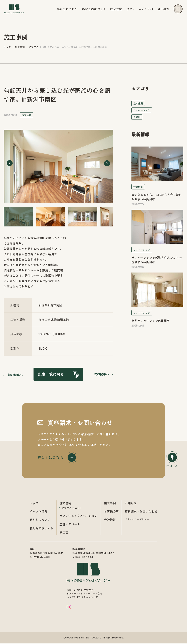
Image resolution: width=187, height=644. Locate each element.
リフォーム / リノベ (140, 9)
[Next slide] (107, 163)
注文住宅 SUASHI (71, 509)
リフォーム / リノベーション (79, 517)
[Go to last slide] (10, 163)
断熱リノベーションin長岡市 (151, 321)
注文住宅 (116, 9)
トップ (34, 504)
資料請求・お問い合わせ (141, 512)
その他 (137, 117)
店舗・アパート (70, 525)
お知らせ (131, 504)
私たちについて (67, 9)
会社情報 (110, 521)
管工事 (64, 533)
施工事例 (163, 9)
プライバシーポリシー (137, 520)
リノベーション (142, 110)
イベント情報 (39, 512)
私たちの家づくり (94, 9)
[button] (18, 217)
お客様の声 (111, 512)
